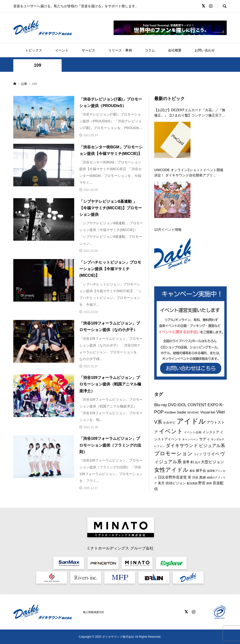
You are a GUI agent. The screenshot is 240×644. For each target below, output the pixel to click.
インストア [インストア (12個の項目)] (211, 432)
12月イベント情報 (168, 230)
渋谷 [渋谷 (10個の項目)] (195, 477)
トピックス (34, 50)
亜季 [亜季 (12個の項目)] (186, 462)
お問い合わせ (205, 50)
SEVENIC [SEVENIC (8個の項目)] (193, 412)
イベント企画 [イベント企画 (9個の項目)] (193, 432)
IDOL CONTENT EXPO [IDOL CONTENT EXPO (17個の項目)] (198, 405)
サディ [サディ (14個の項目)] (205, 439)
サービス (88, 50)
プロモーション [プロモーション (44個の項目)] (174, 453)
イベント (62, 50)
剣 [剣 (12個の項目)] (192, 462)
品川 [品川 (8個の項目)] (197, 462)
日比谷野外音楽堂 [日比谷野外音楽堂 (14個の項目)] (172, 477)
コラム (150, 50)
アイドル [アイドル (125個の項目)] (191, 421)
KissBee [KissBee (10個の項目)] (170, 412)
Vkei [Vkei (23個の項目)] (221, 412)
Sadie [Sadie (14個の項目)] (182, 412)
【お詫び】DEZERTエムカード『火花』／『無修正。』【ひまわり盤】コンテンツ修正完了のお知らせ (190, 113)
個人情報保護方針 (94, 612)
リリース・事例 (120, 50)
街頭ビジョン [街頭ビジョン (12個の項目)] (176, 483)
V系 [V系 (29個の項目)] (158, 422)
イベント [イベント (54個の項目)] (171, 431)
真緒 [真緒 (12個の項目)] (203, 477)
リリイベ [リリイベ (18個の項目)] (211, 454)
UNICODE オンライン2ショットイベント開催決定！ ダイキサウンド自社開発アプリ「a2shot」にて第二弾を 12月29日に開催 (189, 173)
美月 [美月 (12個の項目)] (161, 483)
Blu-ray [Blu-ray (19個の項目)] (161, 405)
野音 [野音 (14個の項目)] (202, 483)
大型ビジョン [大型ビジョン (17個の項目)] (212, 462)
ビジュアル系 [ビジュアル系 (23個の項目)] (212, 446)
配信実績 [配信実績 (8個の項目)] (192, 483)
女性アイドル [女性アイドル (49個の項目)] (171, 470)
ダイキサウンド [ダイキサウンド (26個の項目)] (182, 445)
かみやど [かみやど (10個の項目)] (169, 423)
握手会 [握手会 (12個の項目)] (201, 470)
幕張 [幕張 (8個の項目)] (192, 471)
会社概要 (175, 50)
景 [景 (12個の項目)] (189, 477)
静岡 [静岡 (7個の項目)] (209, 483)
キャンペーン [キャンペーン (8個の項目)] (190, 439)
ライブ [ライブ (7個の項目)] (198, 454)
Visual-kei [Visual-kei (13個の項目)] (208, 412)
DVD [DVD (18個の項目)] (172, 405)
